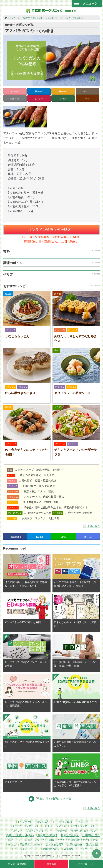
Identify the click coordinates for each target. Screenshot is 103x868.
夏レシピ (39, 91)
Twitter (39, 537)
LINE (64, 537)
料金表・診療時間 (47, 835)
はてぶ (88, 537)
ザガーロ (62, 831)
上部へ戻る (94, 526)
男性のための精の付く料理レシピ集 (78, 840)
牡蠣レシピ (15, 99)
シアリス (61, 826)
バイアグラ (82, 822)
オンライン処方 (64, 822)
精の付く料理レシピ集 (33, 18)
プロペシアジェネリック (40, 831)
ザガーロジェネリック (84, 831)
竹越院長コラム (91, 835)
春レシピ (15, 91)
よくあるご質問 (55, 844)
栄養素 (63, 99)
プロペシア (16, 831)
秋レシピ (63, 91)
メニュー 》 (86, 3)
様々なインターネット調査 (39, 840)
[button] (14, 117)
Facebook (15, 537)
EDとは (12, 844)
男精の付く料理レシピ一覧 (54, 799)
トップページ (14, 18)
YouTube (69, 849)
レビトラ (47, 826)
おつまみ (39, 99)
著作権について (51, 849)
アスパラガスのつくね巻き (72, 18)
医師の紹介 (92, 844)
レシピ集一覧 (52, 18)
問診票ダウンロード (31, 844)
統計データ (14, 840)
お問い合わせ (75, 844)
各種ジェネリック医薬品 (20, 835)
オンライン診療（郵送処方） (51, 230)
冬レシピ (87, 91)
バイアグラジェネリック (25, 826)
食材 (87, 99)
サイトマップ (85, 849)
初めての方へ (44, 822)
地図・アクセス (70, 835)
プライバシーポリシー (26, 849)
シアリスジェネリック (82, 826)
